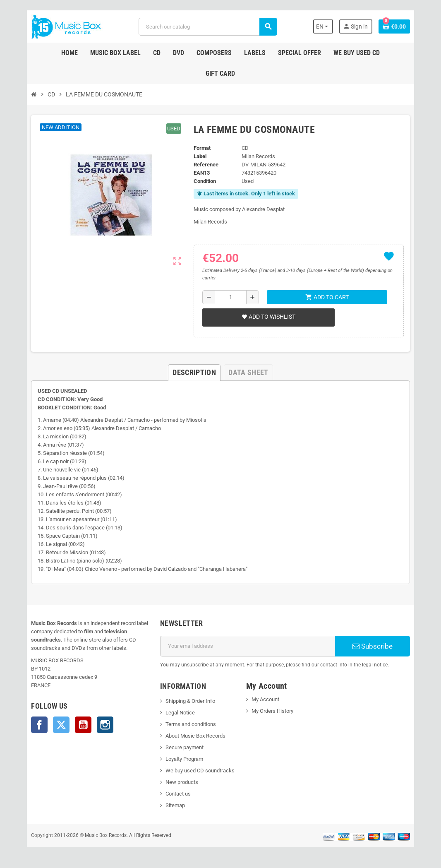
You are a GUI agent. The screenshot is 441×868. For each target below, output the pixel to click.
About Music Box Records (194, 736)
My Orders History (273, 711)
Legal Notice (179, 713)
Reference (205, 165)
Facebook (34, 725)
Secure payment (183, 747)
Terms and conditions (189, 724)
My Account (266, 699)
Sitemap (174, 805)
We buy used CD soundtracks (198, 771)
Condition (204, 181)
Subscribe (376, 646)
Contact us (176, 794)
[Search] (207, 27)
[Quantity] (230, 297)
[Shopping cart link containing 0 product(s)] (399, 26)
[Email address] (248, 646)
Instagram (100, 725)
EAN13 (201, 173)
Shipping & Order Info (189, 701)
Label (199, 156)
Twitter (56, 725)
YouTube (78, 725)
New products (180, 782)
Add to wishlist (268, 317)
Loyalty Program (183, 759)
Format (201, 148)
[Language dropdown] (328, 26)
